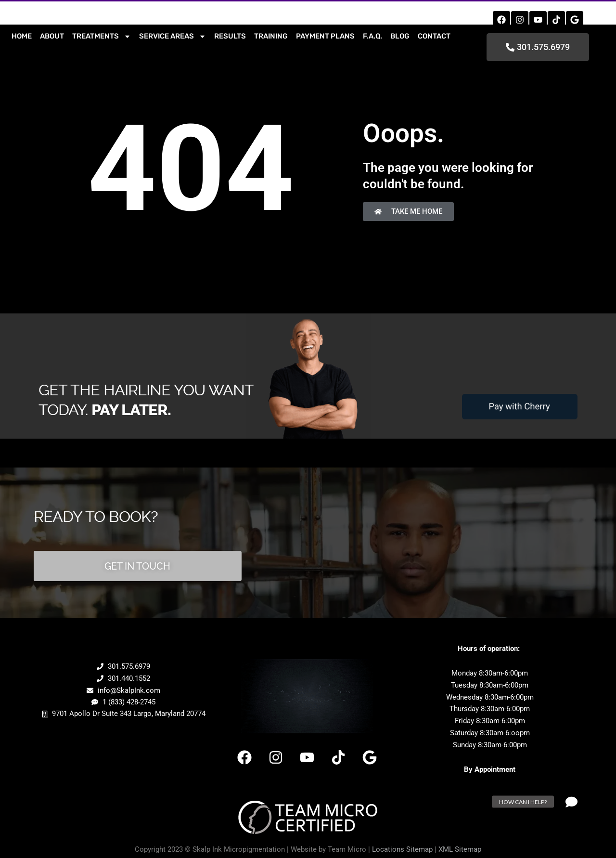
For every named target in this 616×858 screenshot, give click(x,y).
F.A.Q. (372, 36)
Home (22, 36)
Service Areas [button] (173, 36)
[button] (572, 802)
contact (434, 36)
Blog (400, 36)
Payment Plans (325, 36)
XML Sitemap (460, 847)
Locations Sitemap (402, 847)
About (52, 36)
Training (271, 36)
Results (230, 36)
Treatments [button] (102, 36)
